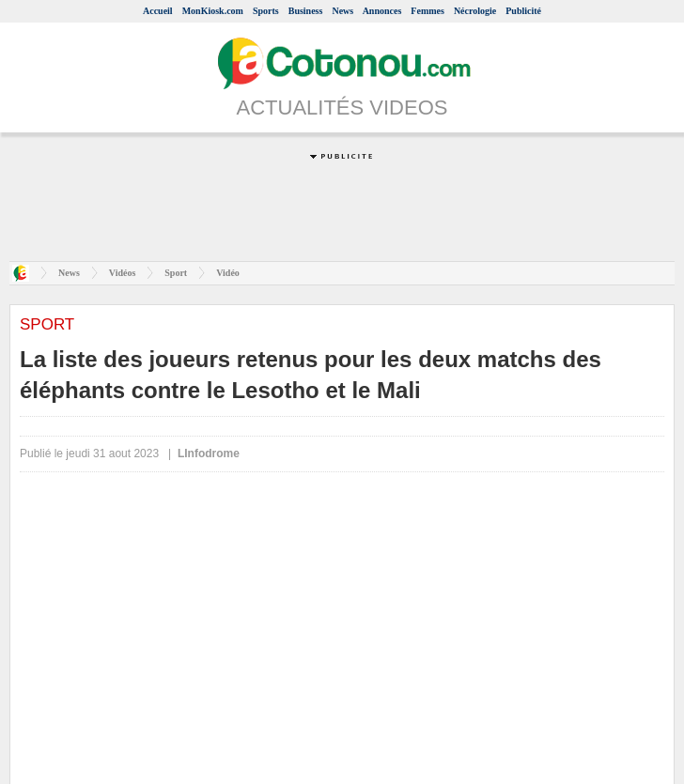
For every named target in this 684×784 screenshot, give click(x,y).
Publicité (523, 11)
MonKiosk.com (213, 11)
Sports (266, 11)
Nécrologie (475, 11)
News (342, 11)
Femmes (427, 11)
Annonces (382, 11)
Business (306, 11)
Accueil (158, 11)
